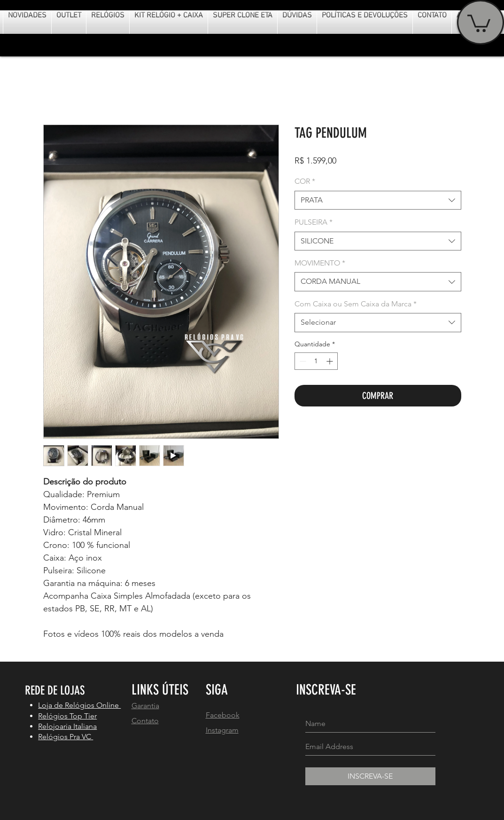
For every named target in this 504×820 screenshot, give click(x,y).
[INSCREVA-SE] (370, 776)
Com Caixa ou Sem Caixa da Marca (356, 304)
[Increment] (330, 361)
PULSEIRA (314, 222)
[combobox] (378, 200)
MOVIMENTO (320, 263)
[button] (479, 22)
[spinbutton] (316, 361)
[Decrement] (302, 361)
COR (305, 181)
